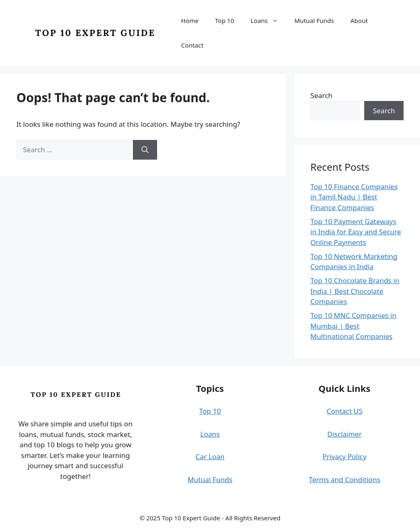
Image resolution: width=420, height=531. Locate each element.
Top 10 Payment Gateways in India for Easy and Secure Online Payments (356, 232)
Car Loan (210, 457)
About (359, 21)
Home (190, 21)
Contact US (345, 411)
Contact (192, 45)
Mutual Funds (314, 21)
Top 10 (225, 21)
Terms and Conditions (345, 480)
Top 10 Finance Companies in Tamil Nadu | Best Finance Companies (354, 197)
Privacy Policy (344, 457)
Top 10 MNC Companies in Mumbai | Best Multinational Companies (354, 326)
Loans (268, 21)
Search (322, 95)
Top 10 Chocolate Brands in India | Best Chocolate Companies (355, 291)
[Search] (145, 150)
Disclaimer (345, 434)
